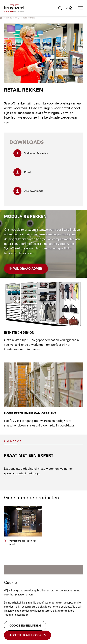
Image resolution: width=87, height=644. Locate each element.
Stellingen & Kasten (31, 153)
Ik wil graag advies (26, 269)
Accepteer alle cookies (27, 635)
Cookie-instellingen (25, 626)
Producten (12, 18)
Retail (22, 172)
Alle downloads (28, 191)
